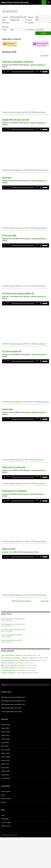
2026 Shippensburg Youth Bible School (13, 619)
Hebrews (5, 65)
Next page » (45, 55)
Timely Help (8, 409)
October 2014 (5, 778)
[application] (26, 72)
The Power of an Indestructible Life (18, 293)
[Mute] (41, 72)
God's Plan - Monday (8, 668)
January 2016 (5, 764)
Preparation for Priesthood (14, 491)
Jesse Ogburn (21, 670)
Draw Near (7, 178)
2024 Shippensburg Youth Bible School (13, 629)
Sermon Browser (26, 601)
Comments (6, 822)
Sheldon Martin (31, 660)
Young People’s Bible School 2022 (11, 640)
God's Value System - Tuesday (11, 655)
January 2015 (5, 775)
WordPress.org (6, 826)
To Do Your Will (9, 235)
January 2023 (5, 735)
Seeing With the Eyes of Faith (16, 120)
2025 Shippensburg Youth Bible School (13, 624)
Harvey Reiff (27, 655)
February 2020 (5, 750)
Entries (5, 819)
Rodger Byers (33, 658)
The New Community (8, 673)
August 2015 (5, 768)
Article (3, 795)
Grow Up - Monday (7, 663)
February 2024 (5, 732)
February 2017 (5, 760)
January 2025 (5, 728)
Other (15, 45)
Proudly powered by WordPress (9, 835)
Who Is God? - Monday (8, 665)
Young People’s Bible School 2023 (11, 635)
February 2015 (5, 771)
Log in (3, 815)
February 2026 (5, 725)
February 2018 (5, 757)
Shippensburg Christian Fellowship (15, 2)
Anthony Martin (22, 673)
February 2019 (5, 753)
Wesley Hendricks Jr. (16, 112)
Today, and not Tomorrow (14, 467)
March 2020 (5, 746)
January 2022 (5, 739)
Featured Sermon (6, 798)
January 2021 (5, 742)
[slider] (23, 72)
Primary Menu (49, 2)
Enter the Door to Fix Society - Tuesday (14, 658)
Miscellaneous (28, 552)
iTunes (9, 45)
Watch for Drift (9, 549)
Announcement (6, 791)
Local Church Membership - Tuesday (13, 660)
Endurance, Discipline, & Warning (18, 62)
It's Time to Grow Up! (12, 351)
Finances (4, 802)
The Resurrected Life (8, 670)
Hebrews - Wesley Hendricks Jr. (34, 65)
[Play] (5, 72)
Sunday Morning (40, 112)
